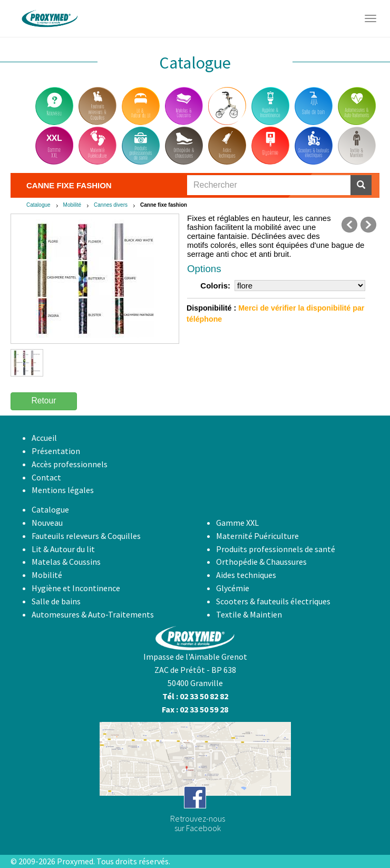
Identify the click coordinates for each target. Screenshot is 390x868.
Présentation (56, 451)
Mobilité (72, 205)
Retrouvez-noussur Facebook (198, 823)
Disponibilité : (211, 308)
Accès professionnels (70, 464)
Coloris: (215, 286)
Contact (46, 477)
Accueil (44, 438)
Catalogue (38, 205)
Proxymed (75, 861)
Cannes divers (111, 205)
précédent (349, 225)
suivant (368, 225)
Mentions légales (63, 490)
